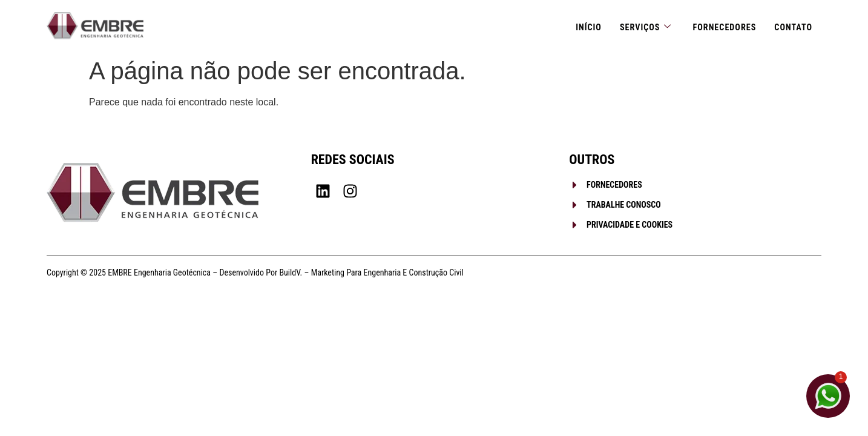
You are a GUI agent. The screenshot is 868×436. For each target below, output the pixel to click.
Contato (792, 25)
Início (581, 25)
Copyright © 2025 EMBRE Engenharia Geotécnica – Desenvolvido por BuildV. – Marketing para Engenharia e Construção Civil (255, 272)
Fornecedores (721, 25)
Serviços (639, 25)
